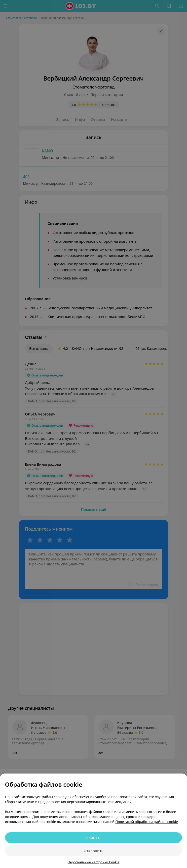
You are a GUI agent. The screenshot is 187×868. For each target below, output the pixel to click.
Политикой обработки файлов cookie (147, 822)
